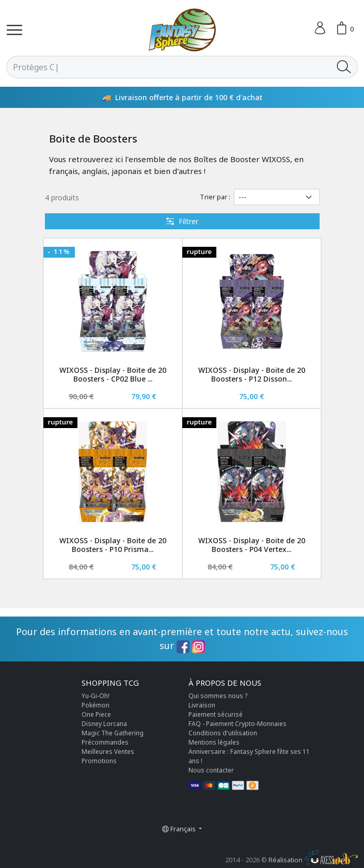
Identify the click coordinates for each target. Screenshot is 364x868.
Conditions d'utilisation (223, 733)
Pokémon (96, 705)
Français (180, 829)
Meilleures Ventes (108, 752)
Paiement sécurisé (216, 714)
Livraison (202, 705)
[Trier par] (277, 197)
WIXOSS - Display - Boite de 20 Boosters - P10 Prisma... (113, 545)
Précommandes (105, 742)
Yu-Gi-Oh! (96, 696)
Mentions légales (214, 742)
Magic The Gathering (113, 733)
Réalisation (313, 860)
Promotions (99, 761)
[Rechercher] (169, 67)
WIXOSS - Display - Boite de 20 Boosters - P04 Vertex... (252, 545)
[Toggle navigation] (14, 30)
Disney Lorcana (104, 724)
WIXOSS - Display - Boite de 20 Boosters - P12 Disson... (252, 374)
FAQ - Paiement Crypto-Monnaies (238, 724)
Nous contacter (211, 770)
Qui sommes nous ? (218, 696)
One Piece (96, 714)
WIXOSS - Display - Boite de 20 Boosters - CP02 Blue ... (113, 374)
